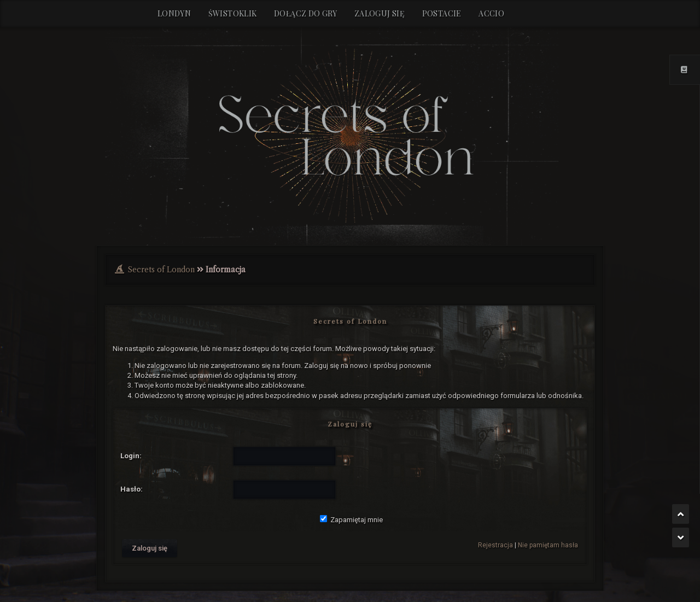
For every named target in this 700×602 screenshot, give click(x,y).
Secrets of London (161, 270)
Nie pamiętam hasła (548, 545)
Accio (491, 13)
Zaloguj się (380, 13)
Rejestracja (495, 545)
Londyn (174, 13)
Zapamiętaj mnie (351, 520)
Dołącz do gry (305, 13)
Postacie (442, 13)
